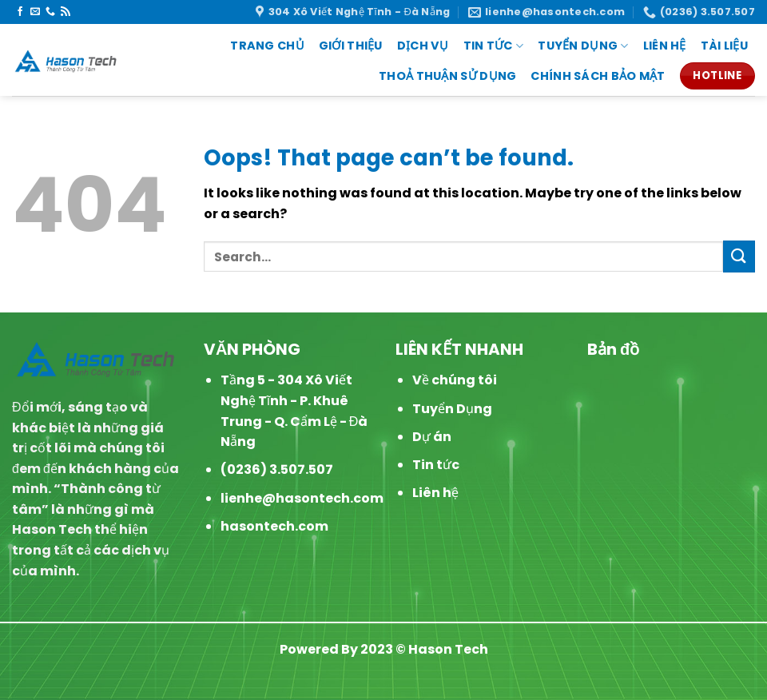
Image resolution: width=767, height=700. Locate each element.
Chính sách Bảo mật (598, 76)
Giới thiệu (351, 46)
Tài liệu (724, 46)
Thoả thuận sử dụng (447, 76)
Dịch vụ (423, 46)
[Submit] (739, 256)
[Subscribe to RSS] (66, 12)
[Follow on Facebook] (20, 12)
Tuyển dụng (583, 46)
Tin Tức (494, 46)
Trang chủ (267, 46)
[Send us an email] (35, 12)
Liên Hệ (665, 46)
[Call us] (50, 12)
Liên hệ (435, 493)
